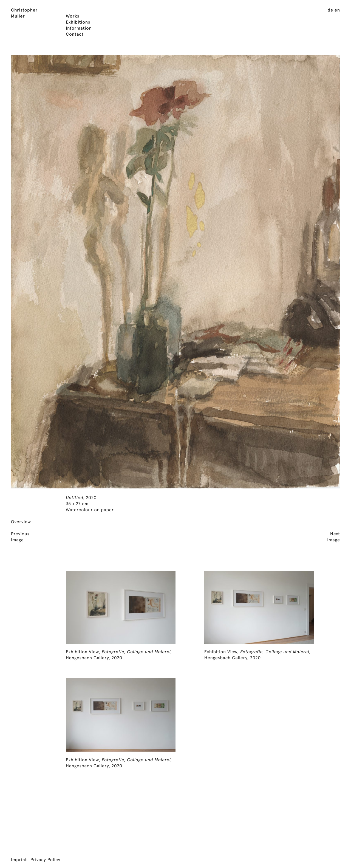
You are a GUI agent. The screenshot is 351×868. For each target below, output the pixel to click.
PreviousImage (20, 537)
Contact (75, 35)
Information (79, 29)
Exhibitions (78, 22)
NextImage (334, 537)
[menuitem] (330, 10)
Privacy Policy (45, 860)
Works (73, 16)
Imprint (19, 860)
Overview (21, 522)
